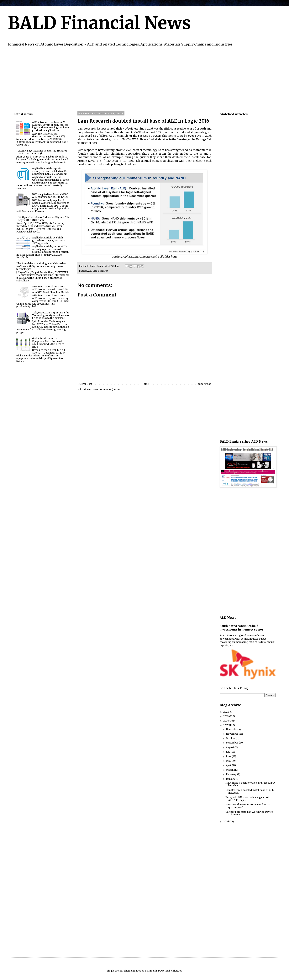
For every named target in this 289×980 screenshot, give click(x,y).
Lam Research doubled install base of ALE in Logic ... (250, 791)
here (95, 143)
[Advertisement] (129, 78)
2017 (226, 725)
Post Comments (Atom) (106, 389)
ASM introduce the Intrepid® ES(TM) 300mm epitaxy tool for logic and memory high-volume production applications (50, 126)
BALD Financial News (99, 23)
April (229, 765)
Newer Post (85, 384)
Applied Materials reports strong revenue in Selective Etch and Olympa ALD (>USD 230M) (51, 171)
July (228, 752)
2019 (226, 716)
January (231, 779)
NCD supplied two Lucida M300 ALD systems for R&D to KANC (50, 196)
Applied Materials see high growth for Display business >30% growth (49, 240)
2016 (226, 821)
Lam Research (100, 271)
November (232, 734)
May (229, 761)
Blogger (177, 971)
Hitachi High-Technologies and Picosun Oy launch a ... (250, 784)
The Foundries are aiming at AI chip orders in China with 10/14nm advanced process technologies (42, 266)
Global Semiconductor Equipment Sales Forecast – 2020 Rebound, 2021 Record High (48, 343)
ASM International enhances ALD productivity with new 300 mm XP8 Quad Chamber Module (51, 289)
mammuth (151, 971)
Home (145, 384)
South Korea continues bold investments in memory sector (241, 628)
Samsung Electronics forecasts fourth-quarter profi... (248, 806)
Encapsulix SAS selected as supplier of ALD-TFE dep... (247, 799)
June (229, 756)
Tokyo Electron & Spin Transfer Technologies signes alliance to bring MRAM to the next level (51, 315)
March (230, 770)
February (232, 774)
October (231, 738)
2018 (226, 721)
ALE (89, 271)
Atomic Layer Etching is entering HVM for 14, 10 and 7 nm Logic (43, 152)
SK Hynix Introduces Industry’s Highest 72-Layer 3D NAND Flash (44, 219)
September (232, 743)
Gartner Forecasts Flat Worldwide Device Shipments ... (249, 813)
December (232, 729)
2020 (226, 712)
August (230, 747)
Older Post (204, 384)
